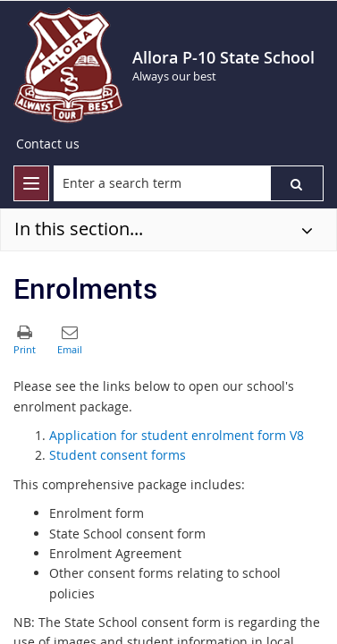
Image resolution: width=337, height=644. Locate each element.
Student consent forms (118, 455)
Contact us (48, 144)
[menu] (31, 183)
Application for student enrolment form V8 (177, 435)
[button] (297, 183)
